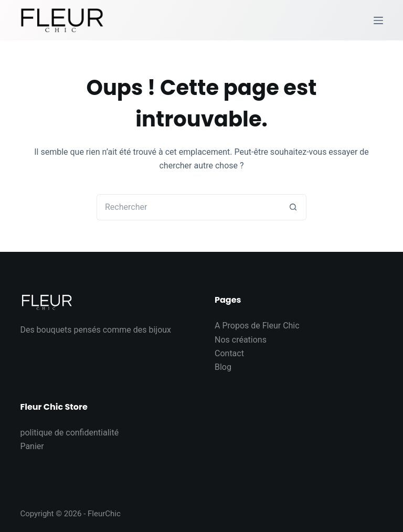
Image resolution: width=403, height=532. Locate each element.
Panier (32, 446)
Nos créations (241, 340)
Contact (229, 353)
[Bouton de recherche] (293, 207)
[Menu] (378, 20)
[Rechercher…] (188, 207)
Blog (223, 367)
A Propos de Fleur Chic (257, 326)
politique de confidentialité (69, 433)
